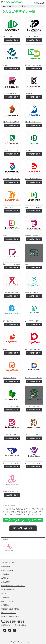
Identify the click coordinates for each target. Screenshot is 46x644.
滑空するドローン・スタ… (33, 122)
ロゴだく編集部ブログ (9, 590)
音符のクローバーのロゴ (10, 492)
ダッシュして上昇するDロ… (33, 179)
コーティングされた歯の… (33, 406)
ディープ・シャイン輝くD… (33, 378)
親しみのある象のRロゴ (10, 94)
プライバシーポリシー (9, 613)
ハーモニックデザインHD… (11, 406)
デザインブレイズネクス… (33, 435)
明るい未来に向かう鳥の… (33, 236)
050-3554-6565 (14, 622)
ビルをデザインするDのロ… (33, 321)
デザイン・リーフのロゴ (10, 150)
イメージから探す (7, 570)
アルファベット (15, 6)
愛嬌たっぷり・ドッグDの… (11, 264)
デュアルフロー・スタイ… (11, 435)
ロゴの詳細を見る (12, 40)
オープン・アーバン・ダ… (11, 37)
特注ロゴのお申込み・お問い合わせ (13, 586)
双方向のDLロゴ (8, 349)
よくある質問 (6, 582)
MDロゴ (27, 264)
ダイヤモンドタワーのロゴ (33, 463)
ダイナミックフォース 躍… (11, 463)
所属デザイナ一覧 (7, 601)
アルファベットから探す (9, 563)
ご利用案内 (5, 574)
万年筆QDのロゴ (30, 150)
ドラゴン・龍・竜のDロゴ (11, 122)
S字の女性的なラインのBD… (11, 293)
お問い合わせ (39, 3)
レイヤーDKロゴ (30, 94)
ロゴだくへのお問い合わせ (10, 617)
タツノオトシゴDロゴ (31, 37)
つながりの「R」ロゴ (9, 378)
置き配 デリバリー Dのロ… (33, 207)
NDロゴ (5, 65)
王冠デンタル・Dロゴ (31, 293)
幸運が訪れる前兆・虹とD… (11, 179)
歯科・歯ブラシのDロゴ (10, 321)
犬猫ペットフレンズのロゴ (33, 65)
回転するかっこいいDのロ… (33, 349)
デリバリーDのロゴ (9, 207)
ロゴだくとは (6, 594)
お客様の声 (5, 578)
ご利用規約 (5, 605)
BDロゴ (5, 236)
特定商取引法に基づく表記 (10, 609)
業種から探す (6, 567)
